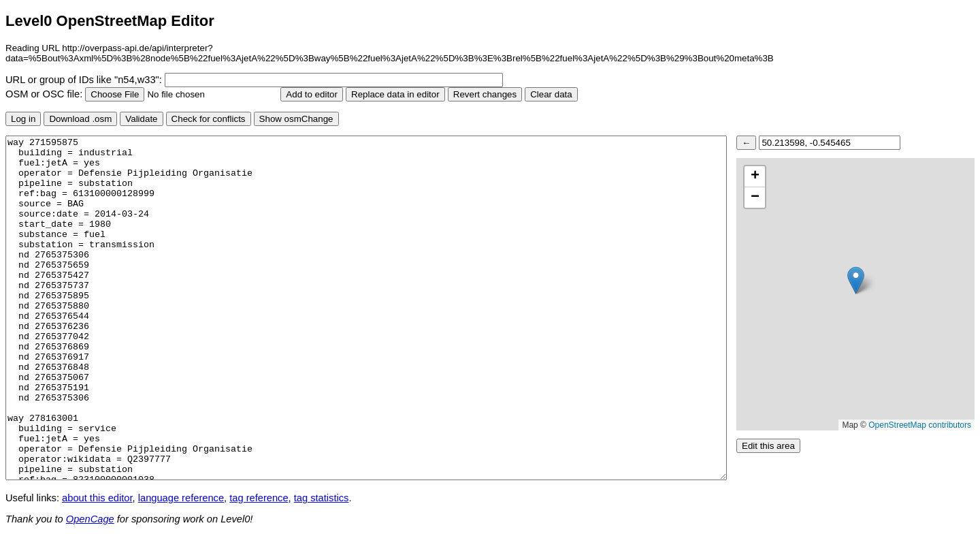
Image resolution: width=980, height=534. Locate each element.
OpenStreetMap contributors (920, 425)
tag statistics (322, 498)
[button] (856, 280)
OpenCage (90, 519)
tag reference (259, 498)
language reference (181, 498)
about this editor (97, 498)
